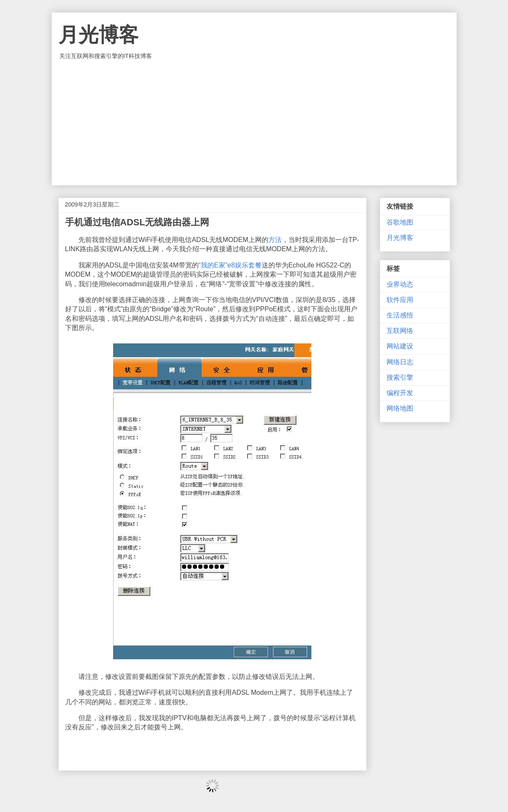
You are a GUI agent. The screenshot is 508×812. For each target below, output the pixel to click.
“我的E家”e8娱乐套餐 (230, 265)
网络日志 (400, 362)
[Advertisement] (254, 123)
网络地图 (400, 408)
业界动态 (400, 284)
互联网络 (400, 331)
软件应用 (400, 300)
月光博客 (99, 35)
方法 (275, 240)
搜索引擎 (400, 377)
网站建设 (400, 346)
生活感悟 (400, 315)
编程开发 (400, 393)
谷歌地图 (400, 222)
